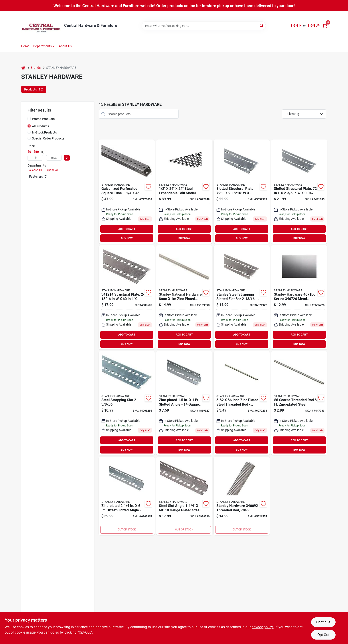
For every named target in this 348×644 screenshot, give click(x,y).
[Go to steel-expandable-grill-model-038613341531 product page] (184, 192)
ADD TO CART (127, 229)
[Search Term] (204, 26)
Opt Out (323, 635)
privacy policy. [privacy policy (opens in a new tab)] (263, 627)
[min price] (35, 158)
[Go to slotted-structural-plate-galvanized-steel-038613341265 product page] (299, 192)
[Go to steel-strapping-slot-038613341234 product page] (127, 403)
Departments (43, 46)
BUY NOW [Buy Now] (127, 238)
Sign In (296, 26)
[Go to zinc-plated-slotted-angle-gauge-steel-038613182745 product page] (184, 403)
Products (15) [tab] (34, 89)
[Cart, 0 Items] (325, 26)
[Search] (262, 25)
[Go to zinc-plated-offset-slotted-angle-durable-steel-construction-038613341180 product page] (127, 496)
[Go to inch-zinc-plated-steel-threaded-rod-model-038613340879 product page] (242, 403)
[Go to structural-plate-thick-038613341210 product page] (127, 297)
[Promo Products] (29, 119)
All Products (41, 126)
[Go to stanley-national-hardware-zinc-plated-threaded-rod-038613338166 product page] (184, 297)
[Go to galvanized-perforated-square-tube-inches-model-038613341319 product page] (127, 192)
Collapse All (35, 170)
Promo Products (43, 119)
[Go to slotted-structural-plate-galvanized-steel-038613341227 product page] (242, 192)
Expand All (52, 170)
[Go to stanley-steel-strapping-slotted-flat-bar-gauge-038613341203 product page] (242, 297)
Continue (323, 622)
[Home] (23, 68)
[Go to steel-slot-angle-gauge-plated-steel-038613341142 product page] (184, 496)
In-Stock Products (44, 132)
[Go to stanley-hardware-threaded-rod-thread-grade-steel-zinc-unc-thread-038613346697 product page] (242, 496)
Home (25, 46)
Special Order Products (48, 138)
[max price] (54, 158)
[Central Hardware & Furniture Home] (41, 26)
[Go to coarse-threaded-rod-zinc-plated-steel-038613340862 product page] (299, 403)
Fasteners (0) (38, 177)
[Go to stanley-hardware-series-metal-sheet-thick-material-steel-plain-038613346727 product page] (299, 297)
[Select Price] (67, 158)
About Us (65, 46)
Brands (36, 68)
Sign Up (314, 26)
